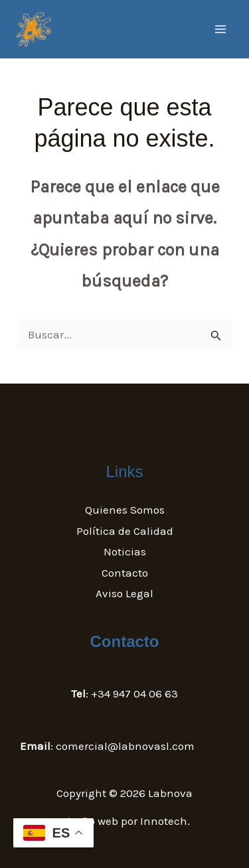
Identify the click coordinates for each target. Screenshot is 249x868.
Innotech (164, 821)
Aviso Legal (124, 593)
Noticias (125, 551)
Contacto (125, 573)
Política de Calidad (125, 531)
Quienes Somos (125, 510)
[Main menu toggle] (221, 29)
